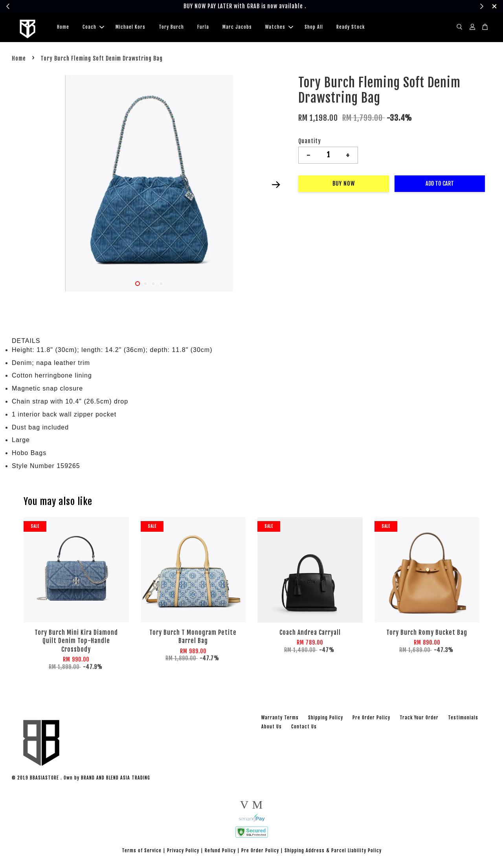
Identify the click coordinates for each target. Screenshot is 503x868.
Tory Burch (171, 28)
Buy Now (344, 185)
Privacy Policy (183, 852)
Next (276, 186)
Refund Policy (220, 852)
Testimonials (463, 719)
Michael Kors (130, 28)
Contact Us (304, 728)
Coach (93, 28)
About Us (272, 728)
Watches (279, 28)
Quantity (310, 142)
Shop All (314, 28)
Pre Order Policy (371, 719)
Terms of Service (142, 852)
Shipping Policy (326, 719)
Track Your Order (419, 719)
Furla (203, 28)
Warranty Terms (280, 719)
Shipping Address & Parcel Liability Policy (333, 852)
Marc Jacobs (237, 28)
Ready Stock (351, 28)
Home (63, 28)
